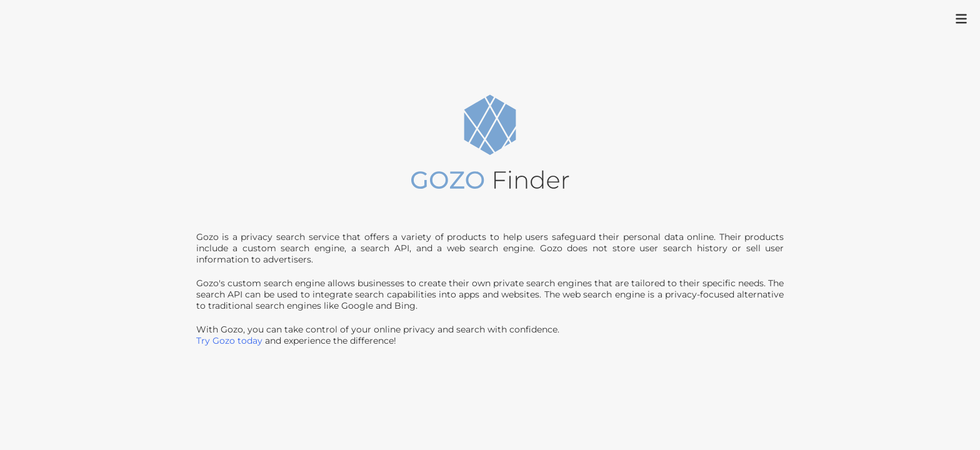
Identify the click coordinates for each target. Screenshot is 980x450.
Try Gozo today (229, 341)
